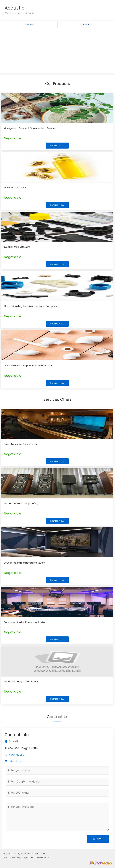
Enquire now (57, 146)
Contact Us (86, 25)
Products (29, 25)
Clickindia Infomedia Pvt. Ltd (38, 858)
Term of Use (41, 853)
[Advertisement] (57, 51)
